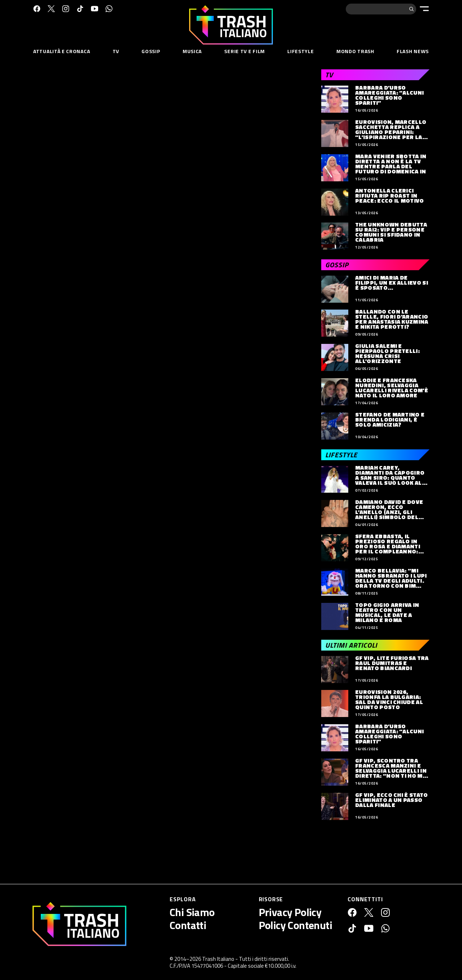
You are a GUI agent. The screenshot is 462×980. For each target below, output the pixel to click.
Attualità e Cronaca (62, 51)
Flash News (413, 51)
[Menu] (424, 9)
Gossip (151, 51)
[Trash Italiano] (79, 924)
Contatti (188, 925)
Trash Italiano (218, 959)
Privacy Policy (290, 912)
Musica (192, 51)
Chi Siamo (192, 912)
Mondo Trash (355, 51)
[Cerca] (411, 9)
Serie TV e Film (245, 51)
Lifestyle (300, 51)
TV (116, 51)
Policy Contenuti (295, 925)
